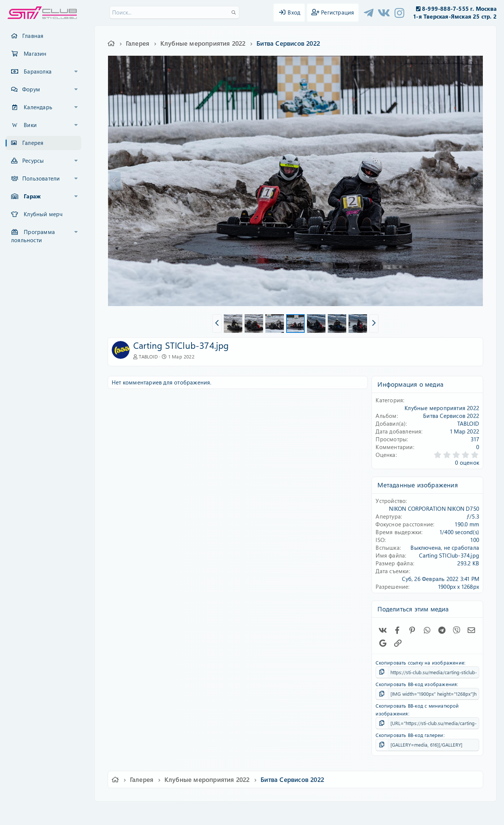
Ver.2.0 (109, 812)
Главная (33, 36)
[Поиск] (174, 12)
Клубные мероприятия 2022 (442, 408)
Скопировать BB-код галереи (409, 735)
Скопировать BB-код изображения (416, 684)
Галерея (33, 143)
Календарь (38, 107)
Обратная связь (187, 812)
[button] (76, 72)
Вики (30, 125)
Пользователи (41, 178)
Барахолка (38, 71)
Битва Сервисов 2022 (451, 416)
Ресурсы (33, 160)
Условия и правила (235, 812)
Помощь (358, 812)
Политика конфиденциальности (302, 812)
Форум (31, 89)
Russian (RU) (143, 812)
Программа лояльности (33, 236)
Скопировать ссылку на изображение (420, 662)
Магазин (35, 53)
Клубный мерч (43, 214)
